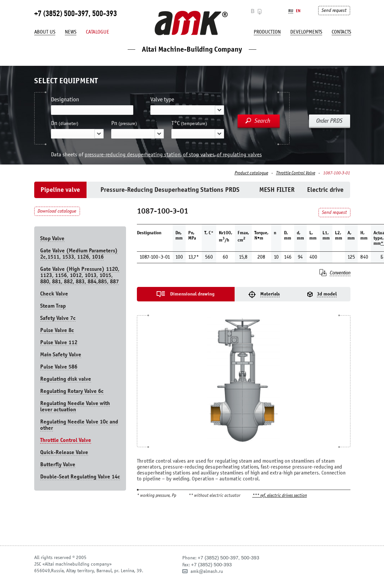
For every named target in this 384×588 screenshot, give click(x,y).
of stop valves (199, 154)
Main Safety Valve (61, 355)
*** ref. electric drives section (280, 496)
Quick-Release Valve (64, 452)
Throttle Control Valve (296, 173)
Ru (291, 11)
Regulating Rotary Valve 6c (72, 391)
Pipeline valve (60, 190)
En (298, 11)
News (71, 32)
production (267, 32)
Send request (334, 10)
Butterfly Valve (58, 464)
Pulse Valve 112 (59, 342)
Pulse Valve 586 (59, 367)
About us (45, 32)
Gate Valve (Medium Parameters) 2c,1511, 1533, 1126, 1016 (79, 254)
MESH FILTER (277, 190)
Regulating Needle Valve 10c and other (79, 425)
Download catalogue (57, 211)
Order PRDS (329, 121)
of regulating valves (239, 154)
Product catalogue (251, 173)
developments (306, 32)
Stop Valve (52, 238)
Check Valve (54, 294)
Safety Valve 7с (58, 318)
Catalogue (98, 32)
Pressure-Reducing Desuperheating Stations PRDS (170, 190)
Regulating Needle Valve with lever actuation (75, 406)
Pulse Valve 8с (57, 330)
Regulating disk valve (66, 379)
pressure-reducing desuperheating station (133, 154)
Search (262, 121)
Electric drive (325, 190)
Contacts (341, 32)
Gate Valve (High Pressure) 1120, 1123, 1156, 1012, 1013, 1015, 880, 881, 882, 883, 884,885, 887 (80, 275)
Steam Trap (53, 306)
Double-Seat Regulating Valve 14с (80, 477)
